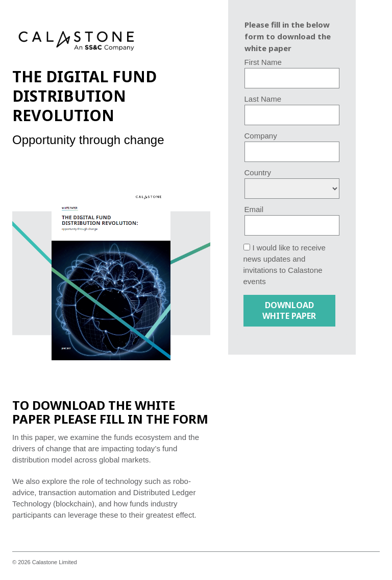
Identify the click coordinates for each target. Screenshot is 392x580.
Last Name (263, 99)
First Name (263, 62)
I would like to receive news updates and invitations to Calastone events (285, 264)
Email (254, 209)
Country (258, 172)
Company (261, 136)
